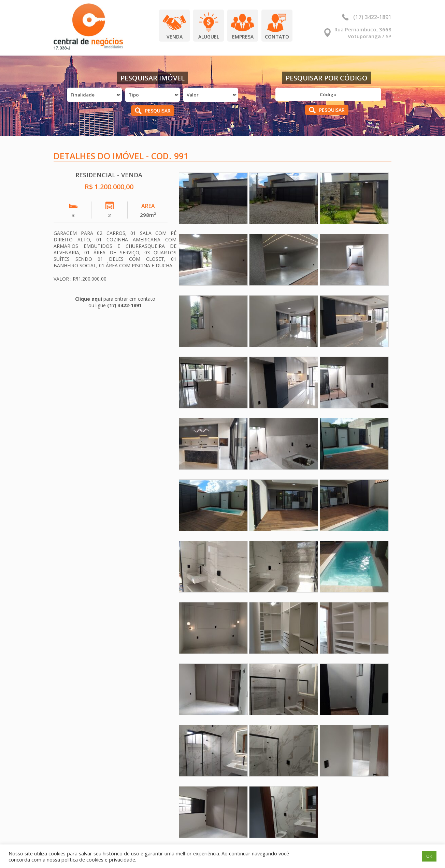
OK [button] (429, 856)
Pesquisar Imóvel (153, 78)
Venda (175, 37)
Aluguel (209, 37)
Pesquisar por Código (327, 78)
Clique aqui (89, 299)
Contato (277, 37)
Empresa (243, 37)
